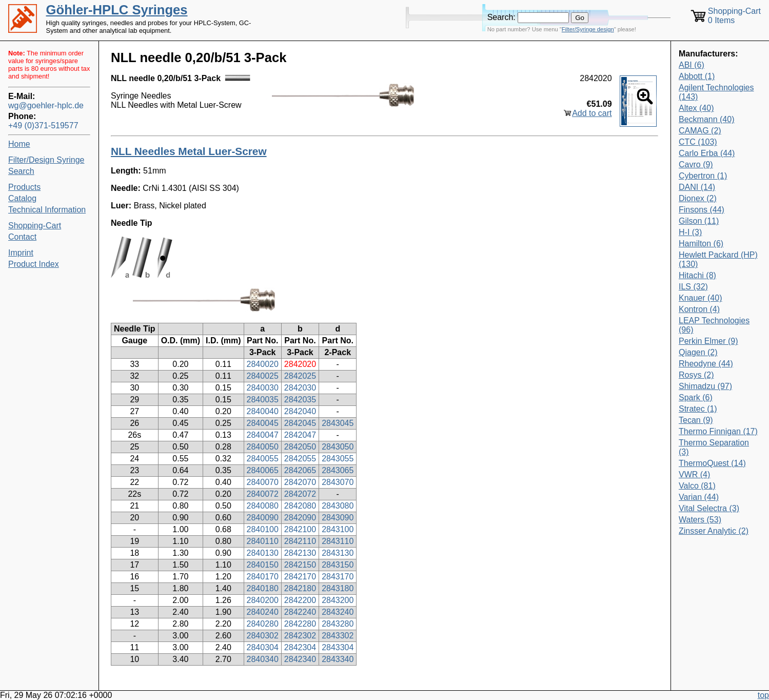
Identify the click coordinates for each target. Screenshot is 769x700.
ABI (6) (692, 65)
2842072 (300, 494)
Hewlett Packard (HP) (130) (718, 259)
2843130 (338, 553)
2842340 (300, 659)
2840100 (263, 529)
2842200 (300, 600)
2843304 (338, 647)
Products (24, 187)
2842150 (300, 565)
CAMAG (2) (700, 131)
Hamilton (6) (701, 244)
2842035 (300, 400)
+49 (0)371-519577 (43, 125)
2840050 (263, 447)
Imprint (21, 253)
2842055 (300, 459)
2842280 (300, 624)
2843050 (338, 447)
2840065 (263, 470)
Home (19, 144)
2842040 (300, 411)
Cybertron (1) (703, 176)
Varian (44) (699, 497)
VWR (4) (694, 474)
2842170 (300, 577)
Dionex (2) (698, 198)
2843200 (338, 600)
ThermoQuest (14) (712, 463)
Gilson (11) (699, 221)
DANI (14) (697, 187)
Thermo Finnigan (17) (718, 431)
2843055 (338, 459)
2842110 (300, 541)
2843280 (338, 624)
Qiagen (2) (698, 352)
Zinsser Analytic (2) (714, 531)
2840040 (263, 411)
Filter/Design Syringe (46, 160)
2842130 (300, 553)
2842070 (300, 482)
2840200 (263, 600)
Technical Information (47, 210)
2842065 (300, 470)
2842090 (300, 518)
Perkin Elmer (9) (708, 341)
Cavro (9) (696, 164)
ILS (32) (693, 287)
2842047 (300, 435)
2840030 (263, 388)
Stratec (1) (698, 409)
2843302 (338, 636)
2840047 (263, 435)
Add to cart (592, 113)
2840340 (263, 659)
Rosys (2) (696, 375)
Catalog (22, 198)
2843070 (338, 482)
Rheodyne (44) (706, 364)
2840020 (263, 364)
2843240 (338, 612)
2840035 (263, 400)
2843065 (338, 470)
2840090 (263, 518)
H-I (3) (690, 232)
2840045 (263, 423)
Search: (501, 17)
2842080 (300, 506)
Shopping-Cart (35, 226)
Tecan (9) (696, 420)
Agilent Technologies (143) (716, 92)
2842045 (300, 423)
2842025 (300, 376)
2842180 (300, 588)
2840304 (263, 647)
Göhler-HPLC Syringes (117, 10)
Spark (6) (696, 397)
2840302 (263, 636)
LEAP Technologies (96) (714, 325)
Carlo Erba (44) (707, 153)
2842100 (300, 529)
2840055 (263, 459)
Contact (22, 237)
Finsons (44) (702, 210)
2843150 (338, 565)
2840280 (263, 624)
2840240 (263, 612)
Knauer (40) (701, 298)
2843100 (338, 529)
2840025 (263, 376)
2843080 (338, 506)
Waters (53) (700, 520)
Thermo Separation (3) (714, 447)
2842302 (300, 636)
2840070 (263, 482)
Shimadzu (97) (705, 386)
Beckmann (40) (707, 119)
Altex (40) (696, 108)
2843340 (338, 659)
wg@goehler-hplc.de (46, 105)
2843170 (338, 577)
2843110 (338, 541)
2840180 (263, 588)
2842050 (300, 447)
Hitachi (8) (697, 275)
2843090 (338, 518)
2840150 (263, 565)
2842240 (300, 612)
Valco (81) (697, 486)
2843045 (338, 423)
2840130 (263, 553)
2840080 (263, 506)
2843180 (338, 588)
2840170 (263, 577)
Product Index (34, 264)
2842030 (300, 388)
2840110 (263, 541)
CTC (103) (698, 142)
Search (21, 171)
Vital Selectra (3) (709, 508)
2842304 (300, 647)
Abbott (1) (697, 76)
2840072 (263, 494)
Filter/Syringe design (588, 29)
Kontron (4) (699, 309)
